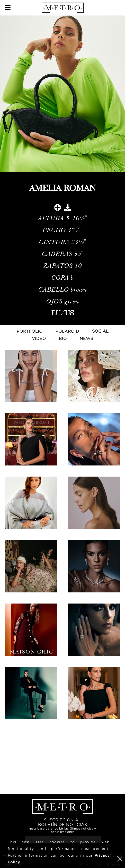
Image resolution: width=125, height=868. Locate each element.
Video (39, 338)
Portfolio (30, 331)
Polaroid (67, 331)
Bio (63, 338)
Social (100, 331)
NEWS (86, 338)
